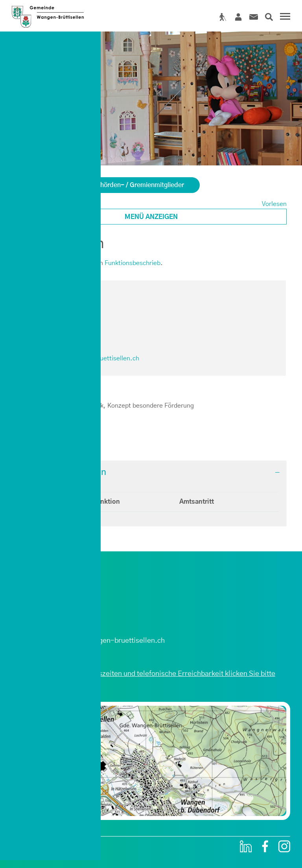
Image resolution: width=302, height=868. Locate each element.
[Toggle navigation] (284, 17)
